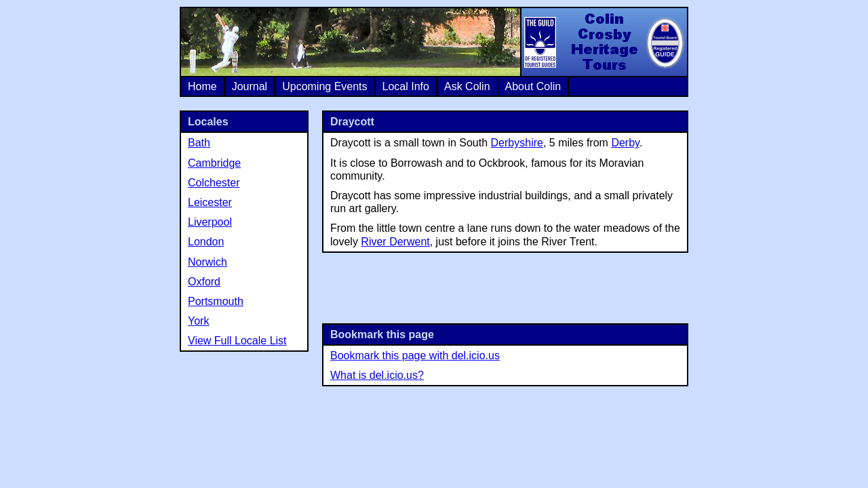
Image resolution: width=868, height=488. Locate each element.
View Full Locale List (237, 341)
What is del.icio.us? (377, 375)
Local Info (406, 86)
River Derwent (395, 242)
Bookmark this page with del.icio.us (415, 355)
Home (202, 86)
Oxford (204, 282)
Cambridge (214, 163)
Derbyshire (517, 143)
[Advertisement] (505, 287)
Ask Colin (467, 86)
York (198, 321)
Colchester (214, 183)
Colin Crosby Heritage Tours (604, 42)
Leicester (210, 202)
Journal (250, 86)
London (206, 242)
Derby (625, 143)
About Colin (533, 86)
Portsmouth (216, 301)
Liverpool (210, 222)
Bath (199, 143)
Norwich (208, 262)
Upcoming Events (324, 86)
